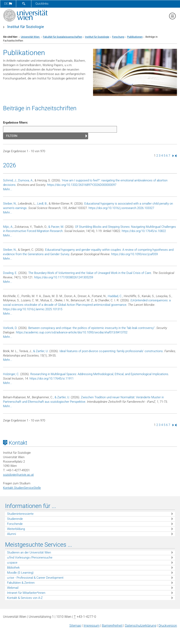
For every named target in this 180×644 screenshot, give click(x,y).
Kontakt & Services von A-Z (25, 598)
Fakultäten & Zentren (21, 583)
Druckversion (168, 626)
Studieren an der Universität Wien (29, 552)
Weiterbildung (16, 529)
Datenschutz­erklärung (141, 626)
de (8, 4)
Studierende (15, 519)
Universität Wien (30, 37)
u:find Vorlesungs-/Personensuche (30, 558)
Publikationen (135, 37)
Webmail (13, 588)
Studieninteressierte (20, 514)
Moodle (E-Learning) (20, 573)
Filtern (12, 136)
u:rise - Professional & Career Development (35, 578)
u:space (12, 563)
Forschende (15, 524)
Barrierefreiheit (112, 626)
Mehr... (8, 189)
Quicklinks (42, 4)
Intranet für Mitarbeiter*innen (26, 593)
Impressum (92, 626)
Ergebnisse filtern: (15, 123)
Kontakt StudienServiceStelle (22, 488)
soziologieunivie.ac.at (18, 475)
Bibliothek (13, 568)
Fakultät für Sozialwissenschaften (62, 37)
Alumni (12, 534)
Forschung (118, 37)
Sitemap (75, 626)
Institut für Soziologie (26, 27)
